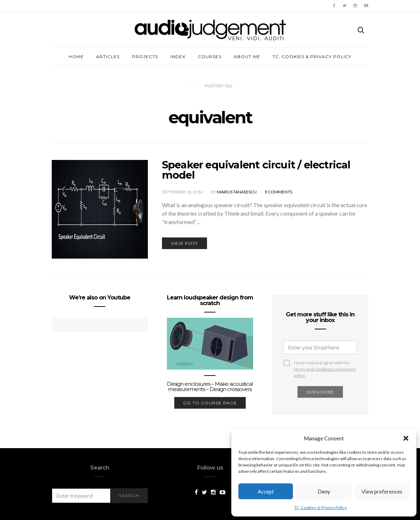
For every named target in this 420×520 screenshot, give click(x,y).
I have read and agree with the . (325, 363)
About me (247, 57)
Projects (145, 57)
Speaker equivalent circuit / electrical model (256, 170)
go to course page (210, 403)
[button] (406, 438)
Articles (108, 57)
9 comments (278, 192)
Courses (210, 57)
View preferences (382, 491)
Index (178, 57)
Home (76, 57)
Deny (324, 491)
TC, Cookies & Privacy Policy (321, 507)
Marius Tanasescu (237, 192)
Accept (266, 491)
